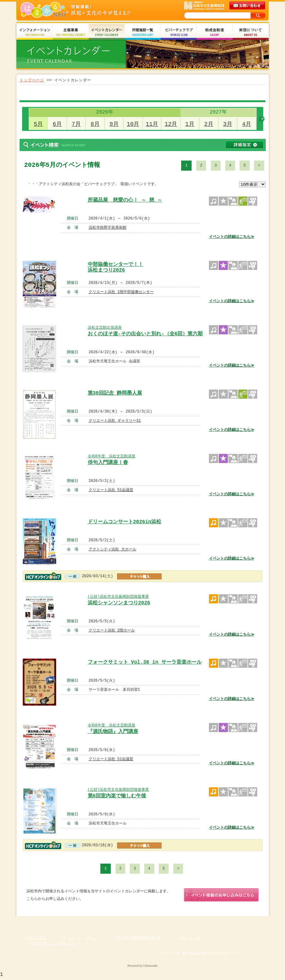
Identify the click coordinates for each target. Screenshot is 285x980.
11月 (152, 124)
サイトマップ (189, 939)
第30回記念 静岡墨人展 (115, 393)
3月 (228, 124)
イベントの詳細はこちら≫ (232, 237)
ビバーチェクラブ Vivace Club (179, 32)
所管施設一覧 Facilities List (143, 32)
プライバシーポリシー (82, 939)
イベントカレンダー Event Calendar (107, 32)
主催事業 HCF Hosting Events (71, 32)
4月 (247, 124)
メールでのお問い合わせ (248, 6)
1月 (190, 124)
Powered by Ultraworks (142, 967)
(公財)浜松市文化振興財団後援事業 (118, 597)
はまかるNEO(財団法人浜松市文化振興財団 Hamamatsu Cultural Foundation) (89, 10)
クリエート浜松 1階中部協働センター (121, 292)
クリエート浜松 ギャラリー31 (115, 421)
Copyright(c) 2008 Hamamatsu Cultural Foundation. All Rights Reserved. (142, 961)
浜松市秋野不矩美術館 (108, 228)
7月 (76, 124)
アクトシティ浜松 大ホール (113, 549)
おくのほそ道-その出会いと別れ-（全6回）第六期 (145, 334)
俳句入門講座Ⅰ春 (108, 463)
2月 (209, 124)
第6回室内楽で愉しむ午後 (117, 796)
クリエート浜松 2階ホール (112, 630)
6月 (57, 124)
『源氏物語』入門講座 (113, 732)
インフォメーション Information (35, 32)
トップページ (32, 80)
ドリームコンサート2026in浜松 (125, 522)
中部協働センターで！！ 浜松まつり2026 (116, 267)
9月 (114, 124)
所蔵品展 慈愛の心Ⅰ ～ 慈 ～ (125, 200)
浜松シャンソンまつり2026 (119, 603)
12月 (171, 124)
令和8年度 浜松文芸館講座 (112, 456)
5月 (38, 124)
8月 (95, 124)
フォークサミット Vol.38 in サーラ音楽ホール (145, 662)
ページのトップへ (250, 922)
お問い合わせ (36, 939)
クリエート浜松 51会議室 (111, 490)
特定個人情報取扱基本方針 (139, 939)
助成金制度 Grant (215, 32)
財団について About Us (251, 32)
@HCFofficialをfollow (53, 945)
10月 (133, 124)
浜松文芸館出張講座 (105, 328)
